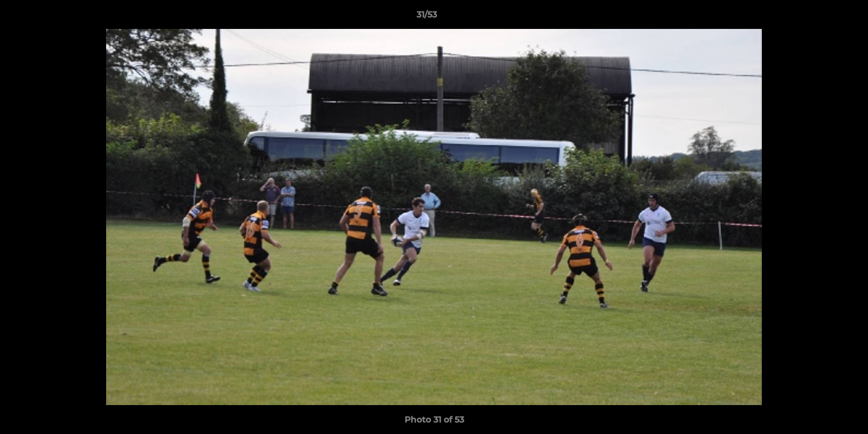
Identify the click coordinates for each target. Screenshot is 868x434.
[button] (817, 17)
